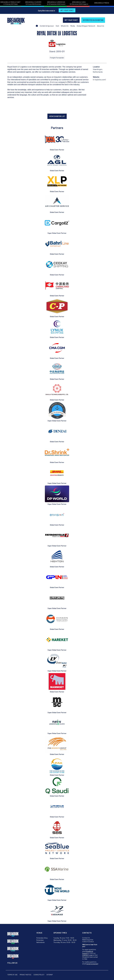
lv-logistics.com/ (99, 79)
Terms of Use (12, 975)
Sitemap (50, 975)
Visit (57, 26)
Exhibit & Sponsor (47, 26)
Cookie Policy (39, 975)
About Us (101, 26)
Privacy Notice (25, 975)
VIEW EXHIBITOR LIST (57, 116)
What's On (65, 26)
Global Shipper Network (86, 26)
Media (73, 26)
